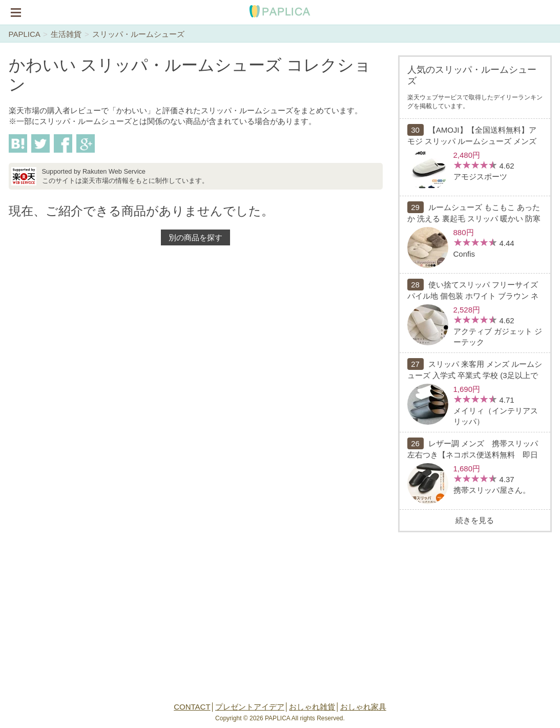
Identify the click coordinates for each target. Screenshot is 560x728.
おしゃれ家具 (363, 707)
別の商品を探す (195, 237)
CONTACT (192, 707)
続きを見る (475, 520)
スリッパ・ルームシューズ (138, 34)
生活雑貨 (66, 34)
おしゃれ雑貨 (312, 707)
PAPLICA (24, 34)
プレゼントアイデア (250, 707)
